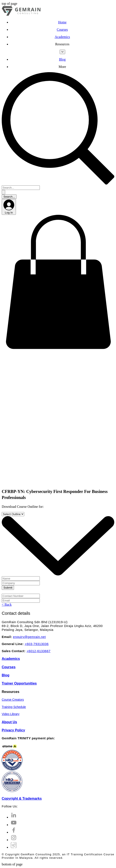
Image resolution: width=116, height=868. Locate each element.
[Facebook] (14, 832)
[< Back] (7, 605)
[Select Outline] (13, 514)
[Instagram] (14, 840)
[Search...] (21, 188)
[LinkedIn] (14, 817)
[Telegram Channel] (14, 847)
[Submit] (8, 588)
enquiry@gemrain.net (29, 637)
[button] (62, 44)
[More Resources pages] (62, 52)
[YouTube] (14, 825)
